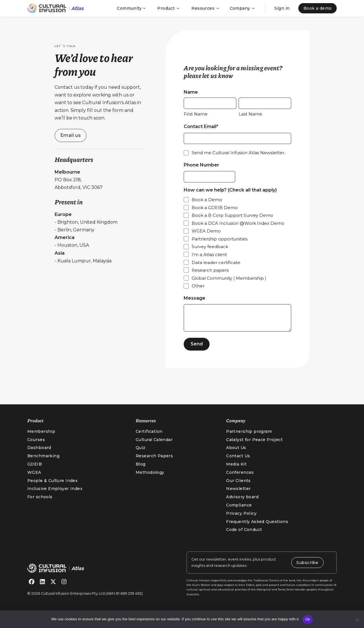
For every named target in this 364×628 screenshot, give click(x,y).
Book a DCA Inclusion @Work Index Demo (238, 230)
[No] (357, 619)
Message (195, 305)
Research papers (210, 277)
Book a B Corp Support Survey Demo (232, 222)
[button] (131, 8)
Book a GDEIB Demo (215, 214)
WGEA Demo (206, 238)
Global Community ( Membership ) (229, 285)
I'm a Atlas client (209, 262)
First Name (196, 116)
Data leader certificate (216, 269)
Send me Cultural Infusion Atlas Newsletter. (238, 157)
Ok (308, 619)
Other (198, 293)
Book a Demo (207, 207)
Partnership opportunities (220, 246)
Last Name (250, 116)
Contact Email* (201, 129)
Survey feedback (210, 254)
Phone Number (201, 169)
